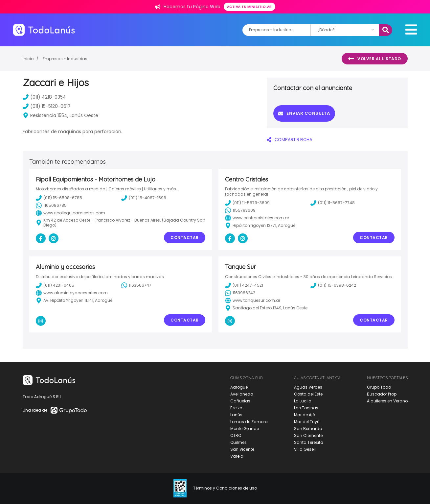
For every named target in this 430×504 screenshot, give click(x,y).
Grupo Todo (379, 387)
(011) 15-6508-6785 (59, 198)
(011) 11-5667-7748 (333, 203)
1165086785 (51, 205)
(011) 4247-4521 (244, 285)
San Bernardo (308, 429)
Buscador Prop (382, 394)
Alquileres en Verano (387, 401)
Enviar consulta (304, 113)
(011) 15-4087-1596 (144, 198)
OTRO (236, 435)
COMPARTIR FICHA (290, 140)
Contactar (185, 238)
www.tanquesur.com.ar (253, 300)
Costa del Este (308, 394)
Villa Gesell (305, 449)
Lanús (236, 415)
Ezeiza (236, 408)
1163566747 (136, 285)
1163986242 (240, 293)
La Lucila (303, 401)
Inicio (28, 59)
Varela (237, 456)
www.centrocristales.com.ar (257, 218)
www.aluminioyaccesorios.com (72, 293)
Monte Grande (245, 429)
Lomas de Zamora (249, 422)
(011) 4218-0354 (44, 97)
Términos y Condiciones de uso (225, 488)
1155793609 (240, 210)
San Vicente (242, 449)
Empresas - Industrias (65, 59)
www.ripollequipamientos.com (70, 213)
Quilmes (238, 442)
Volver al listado (375, 59)
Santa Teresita (309, 442)
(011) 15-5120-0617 (47, 106)
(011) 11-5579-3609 (247, 203)
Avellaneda (242, 394)
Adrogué (239, 387)
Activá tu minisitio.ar (249, 7)
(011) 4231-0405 (55, 285)
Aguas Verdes (308, 387)
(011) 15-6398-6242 (333, 285)
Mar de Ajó (305, 415)
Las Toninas (306, 408)
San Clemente (308, 435)
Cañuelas (240, 401)
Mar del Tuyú (307, 422)
